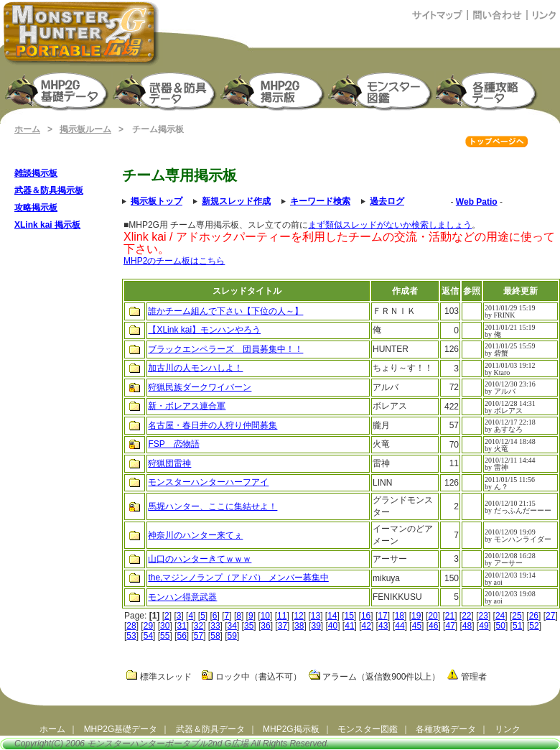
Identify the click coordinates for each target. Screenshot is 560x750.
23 (484, 616)
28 (131, 626)
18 (400, 616)
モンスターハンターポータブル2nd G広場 (168, 744)
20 (433, 616)
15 (349, 616)
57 (199, 636)
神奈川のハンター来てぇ (195, 535)
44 (400, 626)
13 (316, 616)
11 (282, 616)
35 (249, 626)
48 (467, 626)
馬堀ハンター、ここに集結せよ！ (213, 506)
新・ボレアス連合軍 (187, 406)
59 (232, 636)
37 (283, 626)
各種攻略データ (446, 729)
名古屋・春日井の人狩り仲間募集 (213, 425)
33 (215, 626)
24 (500, 616)
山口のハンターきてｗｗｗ (200, 559)
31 (181, 626)
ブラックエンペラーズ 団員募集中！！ (225, 349)
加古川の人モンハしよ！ (195, 368)
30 (165, 626)
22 (466, 616)
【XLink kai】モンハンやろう (204, 330)
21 (450, 616)
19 (416, 616)
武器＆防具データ (210, 729)
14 (332, 616)
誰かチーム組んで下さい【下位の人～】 (225, 311)
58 (215, 636)
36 (265, 626)
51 (517, 626)
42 (367, 626)
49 (484, 626)
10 (265, 616)
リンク (508, 729)
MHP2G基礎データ (121, 729)
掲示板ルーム (85, 129)
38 (299, 626)
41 (349, 626)
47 (450, 626)
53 (131, 636)
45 (417, 626)
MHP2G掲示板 (274, 90)
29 (148, 626)
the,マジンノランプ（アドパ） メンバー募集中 (238, 578)
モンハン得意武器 (182, 597)
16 (366, 616)
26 (534, 616)
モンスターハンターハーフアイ (208, 482)
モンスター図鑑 (381, 90)
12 (298, 616)
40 (333, 626)
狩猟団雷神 (169, 463)
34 (232, 626)
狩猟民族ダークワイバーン (200, 387)
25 (517, 616)
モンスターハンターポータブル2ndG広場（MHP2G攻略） (81, 33)
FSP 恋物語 (173, 444)
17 (382, 616)
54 (148, 636)
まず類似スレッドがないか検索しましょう (390, 225)
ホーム (27, 129)
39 (316, 626)
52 (534, 626)
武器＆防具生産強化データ (166, 90)
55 (165, 636)
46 (433, 626)
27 (550, 616)
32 (199, 626)
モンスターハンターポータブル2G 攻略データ (489, 90)
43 (383, 626)
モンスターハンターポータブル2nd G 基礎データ (58, 90)
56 (181, 636)
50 (501, 626)
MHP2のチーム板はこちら (174, 261)
